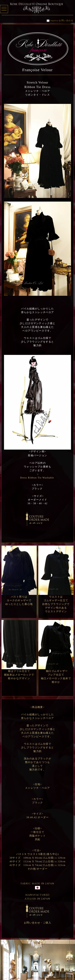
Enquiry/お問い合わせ (60, 20)
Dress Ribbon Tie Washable (37, 478)
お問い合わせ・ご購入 (38, 923)
